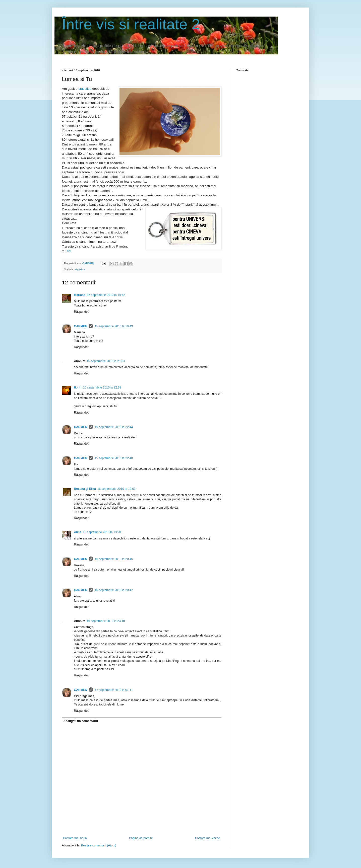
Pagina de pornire (141, 838)
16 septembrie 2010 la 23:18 (106, 621)
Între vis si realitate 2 (131, 24)
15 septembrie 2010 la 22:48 (114, 458)
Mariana (80, 295)
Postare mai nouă (75, 838)
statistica (85, 89)
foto (69, 251)
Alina (78, 532)
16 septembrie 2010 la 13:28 (102, 532)
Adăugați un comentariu (81, 721)
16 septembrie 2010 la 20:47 (114, 590)
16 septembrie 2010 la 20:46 (114, 559)
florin (78, 387)
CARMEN (81, 326)
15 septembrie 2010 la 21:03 (106, 361)
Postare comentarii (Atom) (99, 845)
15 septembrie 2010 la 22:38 (102, 387)
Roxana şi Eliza (85, 489)
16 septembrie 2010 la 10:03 (116, 489)
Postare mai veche (207, 838)
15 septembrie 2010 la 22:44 (114, 427)
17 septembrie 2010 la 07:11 (114, 690)
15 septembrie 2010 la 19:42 (106, 295)
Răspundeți (82, 312)
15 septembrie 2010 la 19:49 (114, 326)
